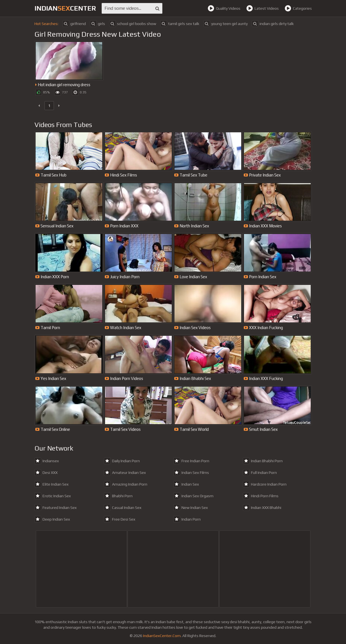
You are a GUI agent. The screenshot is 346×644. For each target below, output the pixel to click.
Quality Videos (224, 8)
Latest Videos (262, 8)
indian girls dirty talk (273, 24)
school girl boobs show (133, 24)
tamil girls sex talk (180, 24)
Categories (298, 8)
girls (98, 24)
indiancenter (65, 8)
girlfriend (74, 24)
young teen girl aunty (226, 24)
